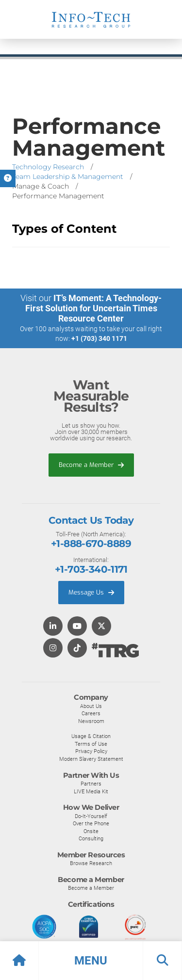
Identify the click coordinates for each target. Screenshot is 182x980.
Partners (91, 784)
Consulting (91, 838)
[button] (91, 961)
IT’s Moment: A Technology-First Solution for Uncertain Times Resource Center (94, 308)
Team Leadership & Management (68, 177)
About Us (91, 706)
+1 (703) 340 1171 (99, 338)
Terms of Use (91, 744)
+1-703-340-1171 (91, 569)
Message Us (91, 592)
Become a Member (91, 465)
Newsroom (91, 721)
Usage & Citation (91, 736)
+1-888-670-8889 (91, 544)
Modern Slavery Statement (91, 759)
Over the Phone (91, 823)
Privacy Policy (91, 751)
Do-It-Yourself (91, 816)
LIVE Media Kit (91, 791)
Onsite (91, 831)
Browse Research (91, 863)
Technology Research (48, 167)
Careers (91, 713)
